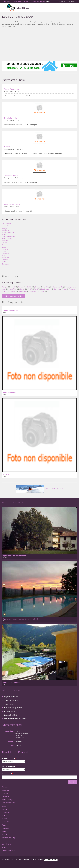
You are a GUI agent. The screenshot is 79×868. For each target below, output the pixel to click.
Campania (6, 253)
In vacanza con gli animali (13, 708)
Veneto (5, 234)
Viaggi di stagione (10, 704)
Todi (29, 289)
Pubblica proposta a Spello (13, 296)
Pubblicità (18, 745)
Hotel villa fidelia (11, 118)
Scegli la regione (9, 758)
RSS (17, 864)
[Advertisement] (39, 44)
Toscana (5, 241)
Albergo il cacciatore (12, 204)
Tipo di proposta (9, 766)
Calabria (5, 260)
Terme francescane (12, 89)
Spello (22, 289)
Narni (42, 291)
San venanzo (23, 291)
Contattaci (72, 1)
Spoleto (46, 287)
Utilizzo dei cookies (21, 733)
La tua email (8, 774)
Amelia (12, 291)
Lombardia (6, 230)
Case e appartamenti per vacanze (16, 719)
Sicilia (4, 262)
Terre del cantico (11, 175)
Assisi (13, 287)
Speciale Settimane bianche (40, 489)
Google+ (7, 864)
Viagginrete (23, 8)
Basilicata (5, 258)
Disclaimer (18, 735)
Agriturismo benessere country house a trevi (20, 619)
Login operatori (62, 1)
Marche (5, 245)
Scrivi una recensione (11, 700)
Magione (33, 291)
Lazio (4, 247)
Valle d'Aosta (7, 224)
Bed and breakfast (11, 715)
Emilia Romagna (8, 239)
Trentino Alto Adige (9, 232)
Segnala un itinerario (11, 696)
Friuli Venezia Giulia (9, 236)
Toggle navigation (4, 8)
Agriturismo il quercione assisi (15, 556)
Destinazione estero (9, 850)
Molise (4, 251)
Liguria (4, 228)
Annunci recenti (9, 711)
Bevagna (57, 289)
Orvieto (38, 287)
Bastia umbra (46, 289)
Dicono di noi (19, 738)
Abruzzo (5, 249)
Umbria (5, 243)
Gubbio (29, 287)
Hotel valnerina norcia (12, 682)
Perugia (5, 287)
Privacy (17, 731)
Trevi (65, 289)
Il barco (7, 147)
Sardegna (5, 264)
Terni (36, 289)
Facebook (3, 864)
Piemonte (5, 226)
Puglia (4, 255)
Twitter (12, 864)
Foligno (21, 287)
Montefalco (13, 289)
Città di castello (58, 287)
